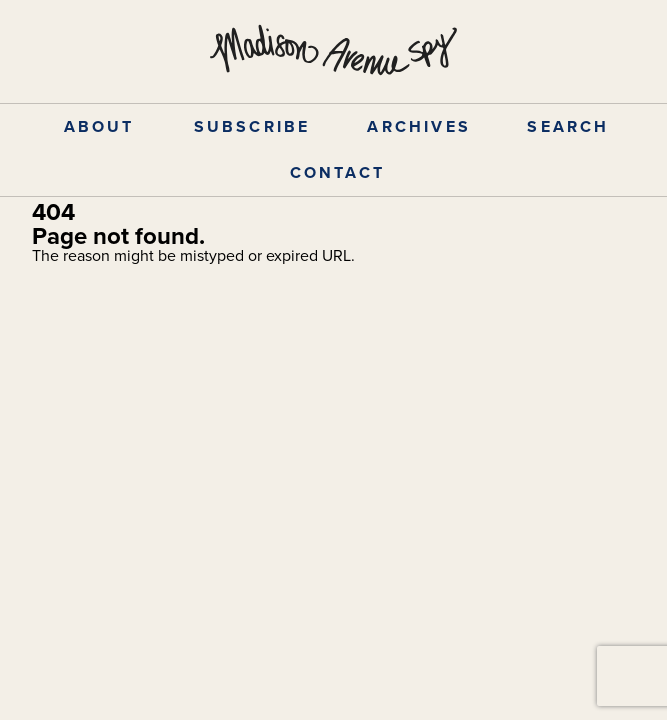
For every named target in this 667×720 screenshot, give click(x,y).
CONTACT (337, 172)
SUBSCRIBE (252, 126)
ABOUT (99, 126)
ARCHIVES (419, 126)
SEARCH (568, 126)
